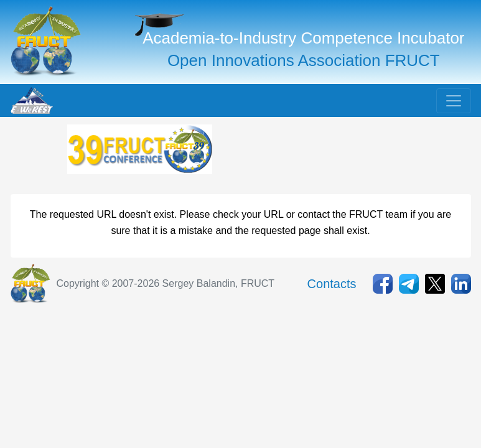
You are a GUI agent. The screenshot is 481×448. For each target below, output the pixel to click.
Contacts (332, 284)
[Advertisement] (314, 156)
